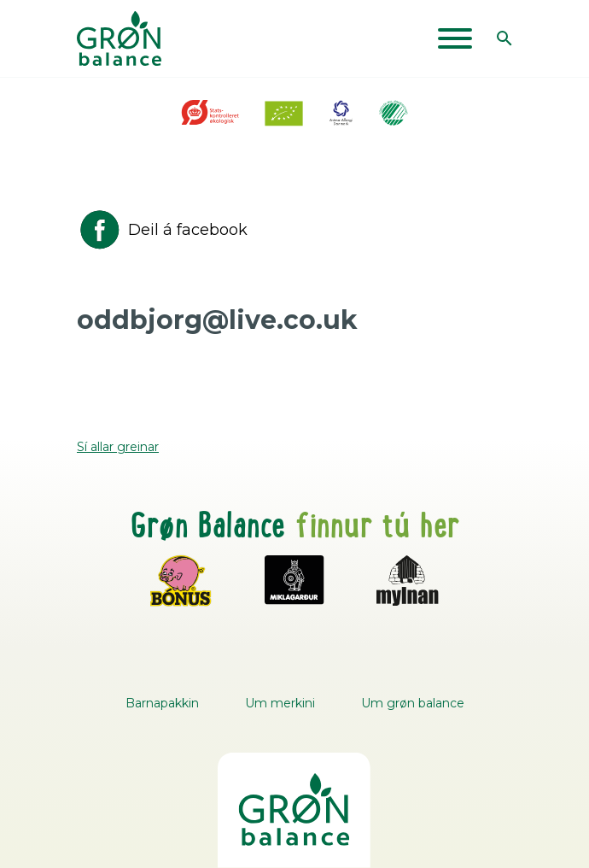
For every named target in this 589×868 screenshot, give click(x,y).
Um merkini (280, 703)
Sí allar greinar (118, 447)
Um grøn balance (413, 703)
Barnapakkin (162, 703)
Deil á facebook (162, 230)
